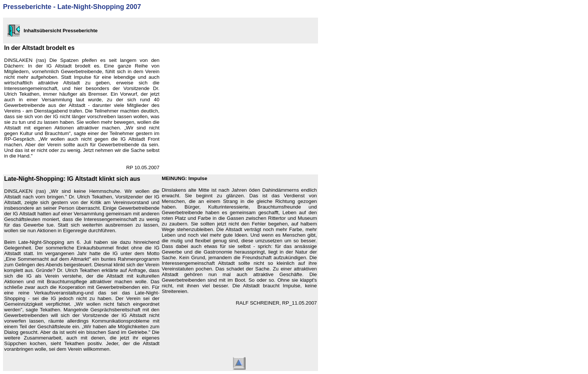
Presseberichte (27, 7)
